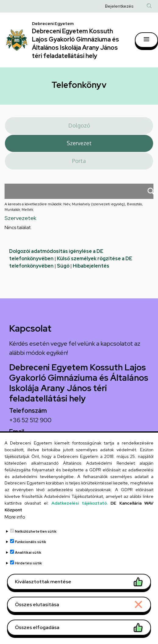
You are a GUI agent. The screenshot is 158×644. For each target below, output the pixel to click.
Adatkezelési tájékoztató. (79, 516)
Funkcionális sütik (31, 555)
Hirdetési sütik (28, 577)
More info (15, 530)
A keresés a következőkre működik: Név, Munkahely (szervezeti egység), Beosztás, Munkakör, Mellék (74, 207)
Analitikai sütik (28, 566)
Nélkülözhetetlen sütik (36, 545)
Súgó (63, 266)
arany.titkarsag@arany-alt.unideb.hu (57, 441)
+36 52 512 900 (30, 420)
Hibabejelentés (91, 266)
